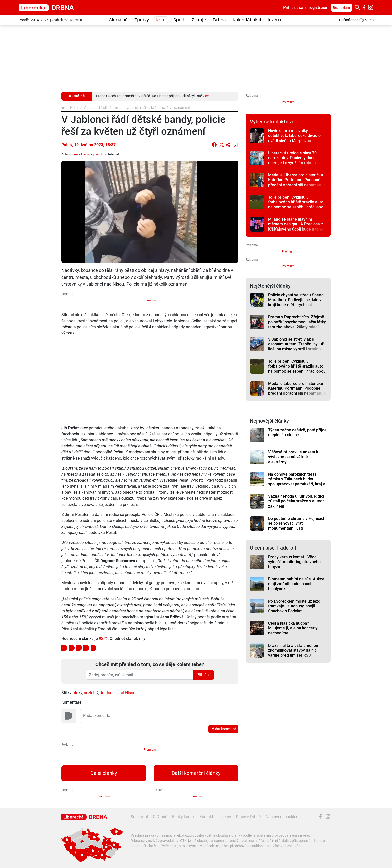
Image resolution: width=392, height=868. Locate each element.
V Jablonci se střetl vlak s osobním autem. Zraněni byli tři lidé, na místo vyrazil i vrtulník (296, 344)
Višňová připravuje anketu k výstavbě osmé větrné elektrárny (293, 457)
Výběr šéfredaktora (271, 122)
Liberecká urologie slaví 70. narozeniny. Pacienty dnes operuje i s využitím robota (293, 158)
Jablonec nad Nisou (118, 693)
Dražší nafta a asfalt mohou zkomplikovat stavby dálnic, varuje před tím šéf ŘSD (293, 650)
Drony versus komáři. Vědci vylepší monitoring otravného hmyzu (294, 562)
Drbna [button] (219, 20)
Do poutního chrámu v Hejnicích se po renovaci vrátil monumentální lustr (297, 523)
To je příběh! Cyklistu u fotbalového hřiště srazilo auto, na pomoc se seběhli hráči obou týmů (297, 204)
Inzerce (275, 20)
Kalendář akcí (247, 20)
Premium (150, 300)
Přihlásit (204, 675)
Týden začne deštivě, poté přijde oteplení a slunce (297, 432)
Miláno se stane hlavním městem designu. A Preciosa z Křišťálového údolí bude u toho (296, 224)
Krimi (161, 20)
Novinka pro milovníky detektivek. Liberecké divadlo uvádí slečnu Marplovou (294, 136)
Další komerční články (196, 773)
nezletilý (91, 693)
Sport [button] (179, 20)
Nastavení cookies (282, 817)
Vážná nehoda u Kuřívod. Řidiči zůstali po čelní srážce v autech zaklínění (296, 501)
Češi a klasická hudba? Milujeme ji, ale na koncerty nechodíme (293, 628)
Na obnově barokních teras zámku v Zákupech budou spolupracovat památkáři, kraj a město (297, 482)
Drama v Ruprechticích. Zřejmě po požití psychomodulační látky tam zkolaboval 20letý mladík (297, 322)
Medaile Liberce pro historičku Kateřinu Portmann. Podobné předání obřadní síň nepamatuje (297, 180)
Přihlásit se (293, 7)
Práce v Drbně (248, 817)
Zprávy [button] (142, 20)
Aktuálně (118, 20)
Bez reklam (341, 8)
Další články (104, 773)
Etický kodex (183, 817)
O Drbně (160, 817)
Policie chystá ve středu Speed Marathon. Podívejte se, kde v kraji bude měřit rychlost (296, 300)
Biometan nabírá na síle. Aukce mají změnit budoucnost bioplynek (296, 584)
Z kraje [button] (199, 20)
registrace (318, 7)
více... (207, 96)
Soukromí (139, 817)
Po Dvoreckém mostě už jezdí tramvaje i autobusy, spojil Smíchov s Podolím (295, 606)
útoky (77, 693)
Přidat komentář (223, 729)
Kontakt (206, 817)
